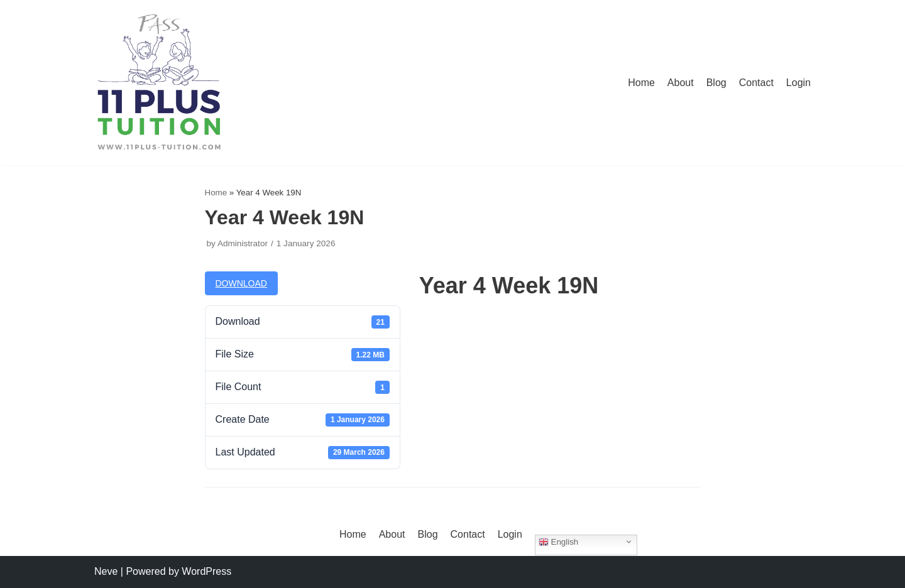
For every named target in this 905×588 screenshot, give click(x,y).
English (558, 542)
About (681, 83)
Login (798, 83)
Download (241, 283)
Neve (106, 571)
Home (641, 83)
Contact (756, 83)
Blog (716, 83)
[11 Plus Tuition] (159, 83)
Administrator (243, 243)
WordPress (206, 571)
